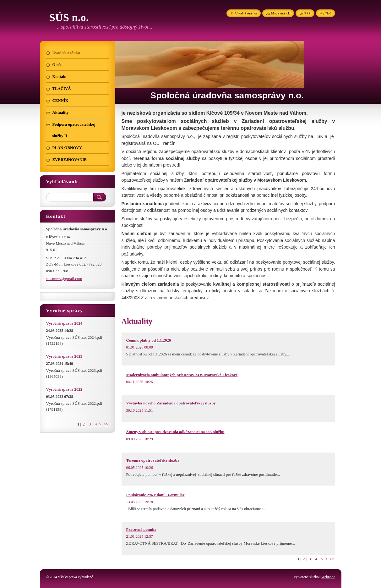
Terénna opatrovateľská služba (153, 460)
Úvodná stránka (246, 13)
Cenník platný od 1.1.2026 (149, 340)
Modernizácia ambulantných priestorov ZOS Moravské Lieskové (182, 375)
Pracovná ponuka (141, 530)
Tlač (328, 13)
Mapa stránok (280, 13)
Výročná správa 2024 (64, 323)
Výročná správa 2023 (64, 356)
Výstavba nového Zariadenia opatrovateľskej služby (171, 403)
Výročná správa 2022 (64, 389)
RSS (307, 13)
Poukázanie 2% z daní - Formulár (155, 495)
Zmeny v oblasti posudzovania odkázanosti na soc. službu (175, 432)
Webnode (328, 577)
